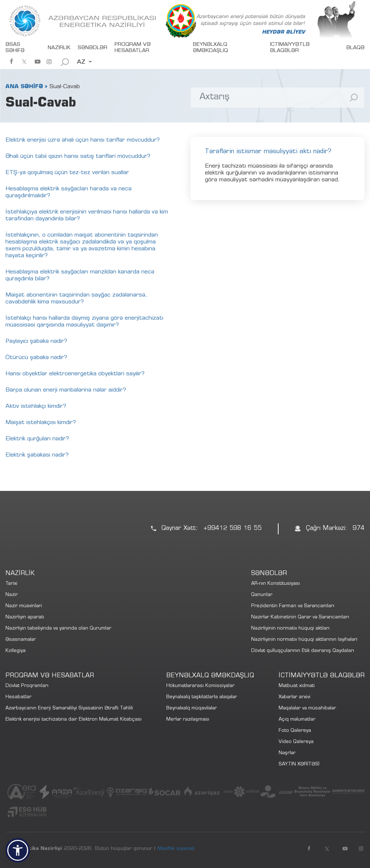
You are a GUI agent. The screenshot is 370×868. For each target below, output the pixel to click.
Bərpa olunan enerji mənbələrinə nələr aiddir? (66, 390)
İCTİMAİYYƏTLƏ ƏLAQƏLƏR (290, 48)
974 (359, 529)
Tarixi (11, 584)
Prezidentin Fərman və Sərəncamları (293, 606)
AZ (81, 62)
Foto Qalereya (295, 731)
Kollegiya (16, 651)
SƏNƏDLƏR (92, 48)
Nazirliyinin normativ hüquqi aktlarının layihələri (304, 640)
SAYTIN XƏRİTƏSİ (299, 765)
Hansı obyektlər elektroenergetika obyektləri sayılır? (75, 374)
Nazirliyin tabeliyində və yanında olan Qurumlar (58, 629)
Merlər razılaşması (188, 720)
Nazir (12, 595)
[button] (18, 850)
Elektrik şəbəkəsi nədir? (37, 455)
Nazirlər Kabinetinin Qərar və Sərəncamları (300, 617)
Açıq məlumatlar (297, 720)
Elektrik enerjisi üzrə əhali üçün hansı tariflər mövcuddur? (83, 140)
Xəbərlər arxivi (294, 697)
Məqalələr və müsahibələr (307, 709)
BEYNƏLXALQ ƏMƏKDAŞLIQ (210, 48)
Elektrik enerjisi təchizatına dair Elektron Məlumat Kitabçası (74, 720)
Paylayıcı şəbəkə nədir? (36, 341)
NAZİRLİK (59, 48)
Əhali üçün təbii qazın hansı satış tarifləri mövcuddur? (78, 156)
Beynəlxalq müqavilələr (192, 709)
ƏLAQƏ (355, 48)
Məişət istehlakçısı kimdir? (41, 423)
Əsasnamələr (21, 640)
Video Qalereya (296, 742)
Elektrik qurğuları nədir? (37, 439)
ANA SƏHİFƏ (24, 87)
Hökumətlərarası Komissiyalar (200, 686)
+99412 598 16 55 (233, 529)
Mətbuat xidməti (297, 686)
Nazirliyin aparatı (25, 617)
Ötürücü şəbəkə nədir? (36, 358)
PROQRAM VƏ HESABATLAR (133, 48)
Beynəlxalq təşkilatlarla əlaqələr (202, 697)
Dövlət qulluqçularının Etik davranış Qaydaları (303, 651)
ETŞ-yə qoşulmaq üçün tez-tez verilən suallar (67, 173)
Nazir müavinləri (24, 606)
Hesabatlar (18, 697)
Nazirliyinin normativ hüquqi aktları (290, 629)
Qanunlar (262, 595)
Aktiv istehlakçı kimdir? (36, 406)
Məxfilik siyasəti (176, 849)
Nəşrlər (287, 753)
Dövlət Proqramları (27, 686)
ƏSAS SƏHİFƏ (15, 48)
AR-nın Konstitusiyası (276, 584)
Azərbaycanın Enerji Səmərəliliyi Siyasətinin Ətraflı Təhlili (69, 709)
